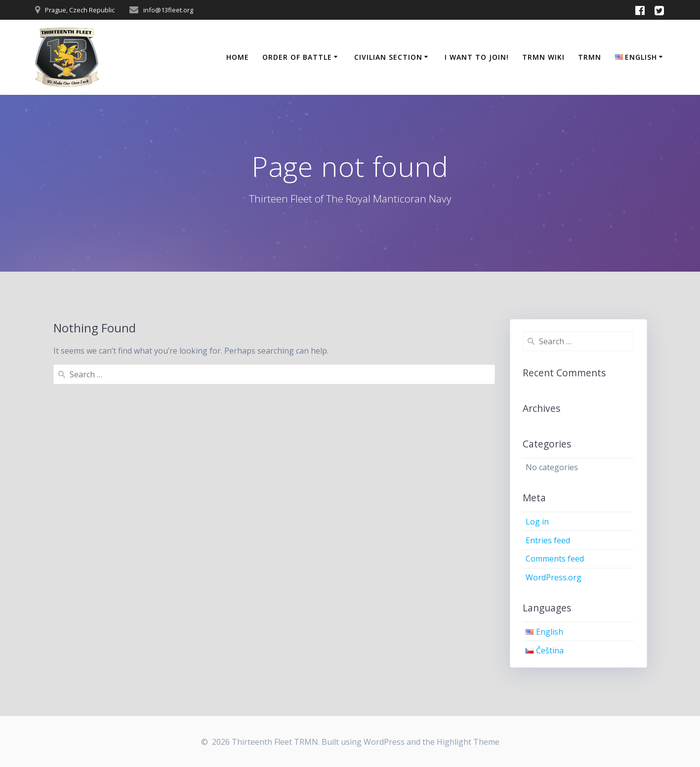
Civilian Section (388, 57)
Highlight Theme (468, 742)
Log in (537, 522)
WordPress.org (554, 577)
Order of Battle (297, 57)
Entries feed (548, 540)
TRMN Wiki (543, 57)
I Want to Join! (477, 57)
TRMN (590, 57)
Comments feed (555, 559)
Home (238, 57)
